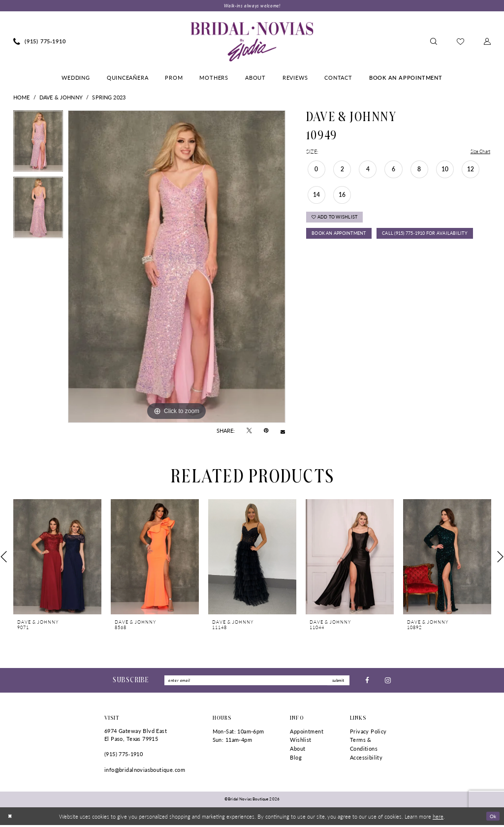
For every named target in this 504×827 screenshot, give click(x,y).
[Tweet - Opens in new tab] (249, 432)
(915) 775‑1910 (124, 756)
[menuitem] (40, 42)
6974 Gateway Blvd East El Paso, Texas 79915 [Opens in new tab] (136, 737)
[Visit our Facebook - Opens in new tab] (367, 682)
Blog (296, 759)
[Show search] (434, 42)
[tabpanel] (38, 144)
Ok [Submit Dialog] (492, 818)
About (298, 750)
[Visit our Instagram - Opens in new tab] (388, 682)
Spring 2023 (109, 98)
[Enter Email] (257, 682)
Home (22, 98)
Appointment (307, 733)
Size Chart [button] (478, 152)
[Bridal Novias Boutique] (252, 42)
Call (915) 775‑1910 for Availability (361, 257)
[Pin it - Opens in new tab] (266, 432)
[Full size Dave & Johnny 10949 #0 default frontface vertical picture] (177, 267)
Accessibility (366, 759)
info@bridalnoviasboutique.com (145, 772)
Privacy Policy (368, 733)
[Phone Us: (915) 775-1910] (40, 42)
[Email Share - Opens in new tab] (283, 431)
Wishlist (300, 742)
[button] (487, 42)
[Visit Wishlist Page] (460, 42)
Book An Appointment (344, 239)
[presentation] (57, 557)
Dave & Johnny (61, 98)
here (438, 818)
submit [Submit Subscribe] (337, 682)
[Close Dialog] (11, 818)
